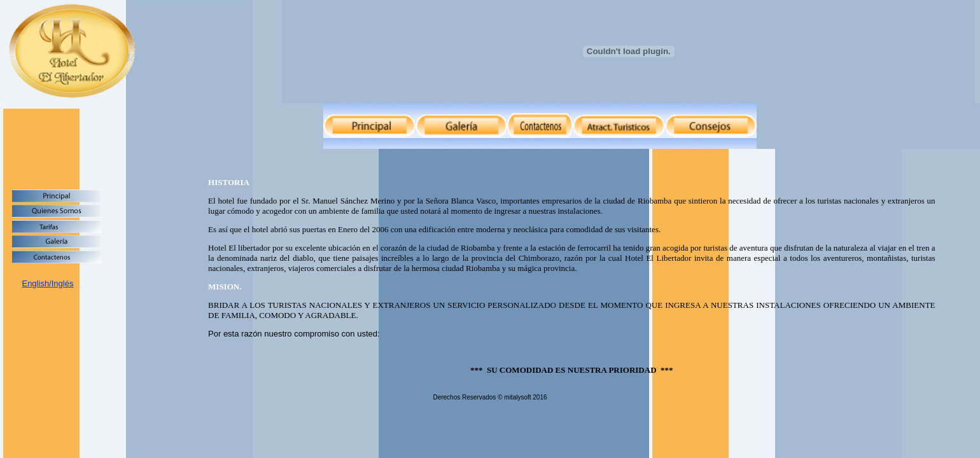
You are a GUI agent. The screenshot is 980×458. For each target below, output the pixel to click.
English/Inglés (47, 283)
